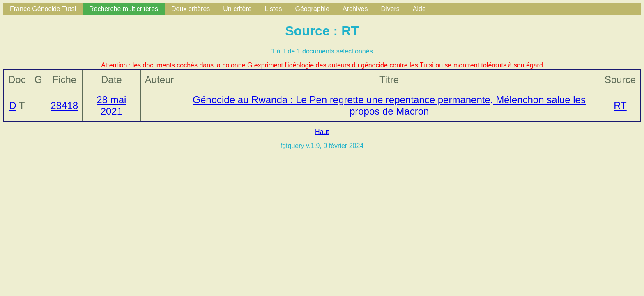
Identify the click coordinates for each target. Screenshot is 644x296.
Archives (355, 9)
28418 (64, 105)
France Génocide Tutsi (43, 9)
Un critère (237, 9)
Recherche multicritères (124, 9)
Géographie (312, 9)
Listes (274, 9)
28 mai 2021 (111, 105)
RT (620, 105)
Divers (390, 9)
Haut (322, 132)
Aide (419, 9)
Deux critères (191, 9)
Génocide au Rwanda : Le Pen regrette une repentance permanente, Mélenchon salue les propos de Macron (389, 105)
